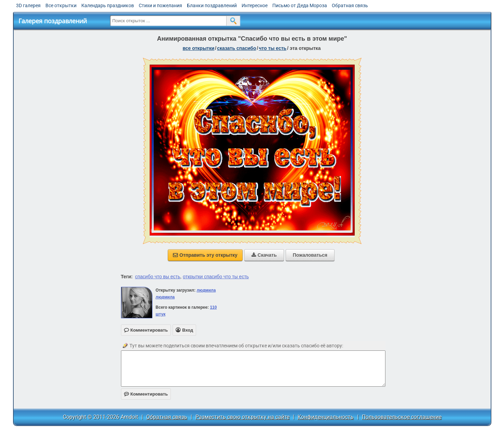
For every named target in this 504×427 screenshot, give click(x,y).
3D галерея (28, 5)
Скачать (264, 255)
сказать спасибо (236, 48)
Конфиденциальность (326, 417)
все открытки (199, 48)
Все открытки (61, 5)
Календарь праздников (108, 5)
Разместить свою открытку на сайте (242, 417)
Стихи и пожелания (160, 5)
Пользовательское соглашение (402, 417)
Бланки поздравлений (212, 5)
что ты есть (273, 48)
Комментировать (146, 394)
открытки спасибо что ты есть (216, 277)
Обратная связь (350, 5)
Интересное (255, 5)
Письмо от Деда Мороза (300, 5)
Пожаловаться (310, 255)
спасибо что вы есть (158, 277)
